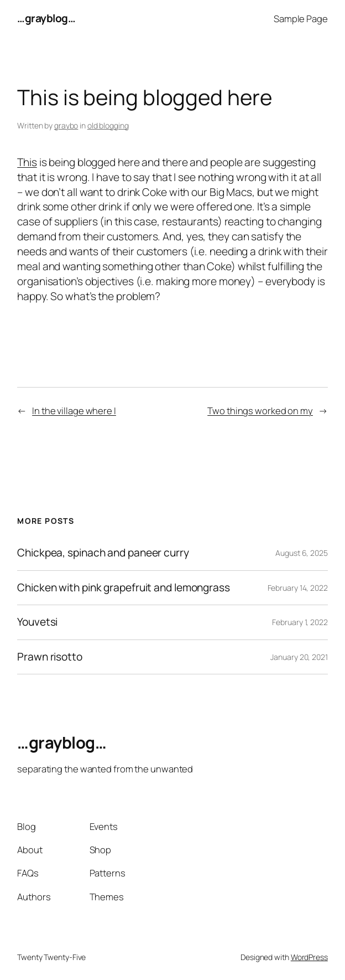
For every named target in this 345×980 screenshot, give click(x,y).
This (27, 162)
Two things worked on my (260, 411)
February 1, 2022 (300, 622)
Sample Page (301, 19)
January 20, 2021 (299, 657)
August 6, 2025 (302, 553)
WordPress (309, 957)
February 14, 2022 (298, 588)
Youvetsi (37, 622)
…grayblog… (46, 18)
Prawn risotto (50, 657)
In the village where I (74, 411)
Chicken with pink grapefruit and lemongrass (124, 588)
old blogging (108, 125)
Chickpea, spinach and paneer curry (103, 553)
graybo (66, 125)
